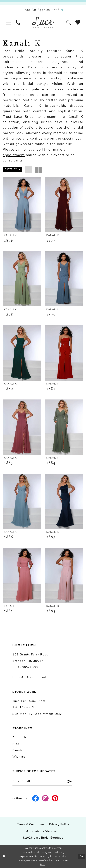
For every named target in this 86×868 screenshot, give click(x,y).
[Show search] (68, 23)
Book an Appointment (29, 678)
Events (18, 751)
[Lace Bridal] (43, 23)
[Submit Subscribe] (68, 782)
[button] (9, 23)
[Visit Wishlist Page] (78, 23)
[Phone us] (18, 23)
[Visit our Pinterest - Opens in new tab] (55, 799)
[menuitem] (9, 23)
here (43, 865)
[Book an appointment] (43, 10)
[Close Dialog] (4, 857)
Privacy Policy (59, 825)
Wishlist (19, 757)
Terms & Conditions (31, 825)
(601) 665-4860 (25, 668)
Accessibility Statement (43, 832)
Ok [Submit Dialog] (82, 857)
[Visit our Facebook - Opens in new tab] (36, 799)
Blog (16, 744)
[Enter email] (42, 782)
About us (20, 738)
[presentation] (22, 205)
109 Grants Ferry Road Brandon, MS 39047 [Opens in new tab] (30, 658)
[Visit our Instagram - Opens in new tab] (45, 799)
